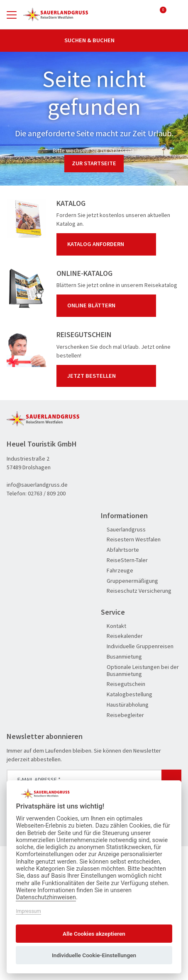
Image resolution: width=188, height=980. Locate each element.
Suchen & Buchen (94, 40)
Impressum (28, 911)
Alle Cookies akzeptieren (94, 934)
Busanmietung (121, 657)
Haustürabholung (125, 705)
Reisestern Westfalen (131, 539)
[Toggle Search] (176, 14)
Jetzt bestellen (108, 376)
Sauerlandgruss (123, 530)
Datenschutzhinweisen (46, 897)
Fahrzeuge (117, 571)
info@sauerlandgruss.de (37, 485)
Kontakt (114, 626)
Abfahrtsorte (120, 550)
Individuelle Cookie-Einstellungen (94, 955)
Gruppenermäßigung (129, 581)
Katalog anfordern (108, 244)
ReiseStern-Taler (124, 560)
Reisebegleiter (122, 715)
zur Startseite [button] (94, 163)
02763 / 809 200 (47, 493)
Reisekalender (122, 636)
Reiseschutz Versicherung (136, 591)
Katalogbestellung (127, 694)
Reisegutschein (123, 684)
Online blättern (108, 306)
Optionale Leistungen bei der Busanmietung (140, 671)
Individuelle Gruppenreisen (137, 646)
